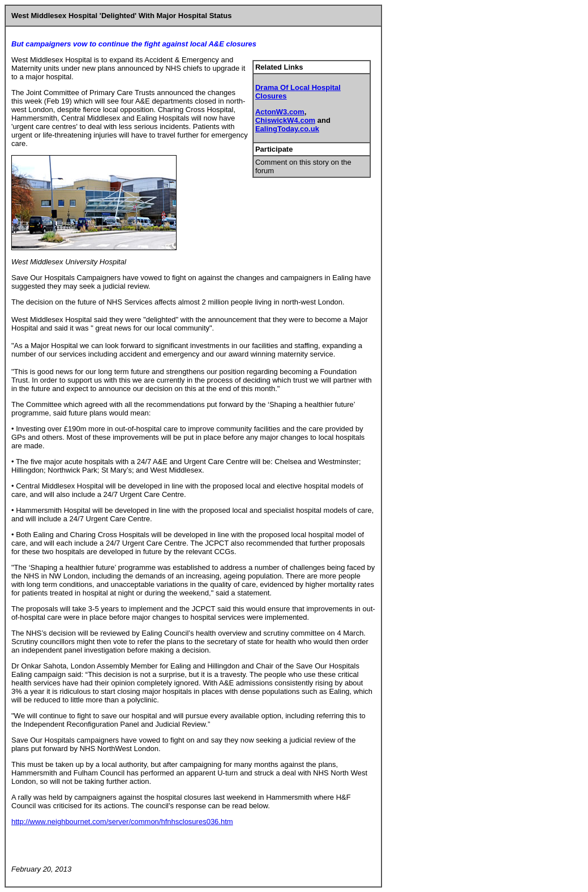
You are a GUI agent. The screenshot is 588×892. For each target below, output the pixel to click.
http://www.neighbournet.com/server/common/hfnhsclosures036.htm (122, 822)
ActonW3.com (280, 112)
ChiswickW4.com (285, 120)
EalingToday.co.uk (287, 129)
